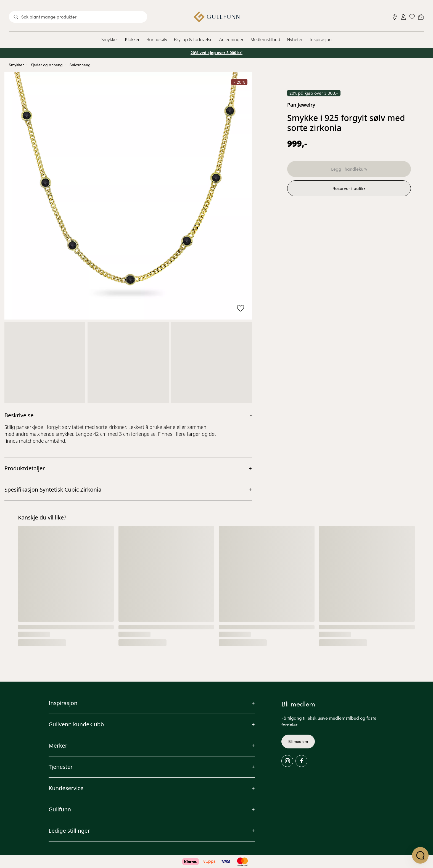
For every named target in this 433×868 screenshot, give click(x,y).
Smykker (110, 39)
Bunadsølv (157, 39)
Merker (58, 746)
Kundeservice (66, 788)
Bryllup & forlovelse (193, 39)
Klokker (133, 39)
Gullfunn (60, 809)
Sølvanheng (80, 65)
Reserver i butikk (349, 188)
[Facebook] (301, 761)
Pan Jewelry (301, 105)
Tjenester (61, 767)
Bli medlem (298, 741)
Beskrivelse (19, 415)
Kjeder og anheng (47, 65)
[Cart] (421, 17)
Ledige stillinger (69, 831)
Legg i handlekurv (349, 169)
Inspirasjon (321, 39)
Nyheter (295, 39)
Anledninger (232, 39)
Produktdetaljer (25, 468)
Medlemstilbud (265, 39)
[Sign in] (403, 17)
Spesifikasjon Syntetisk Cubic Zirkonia (53, 490)
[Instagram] (287, 761)
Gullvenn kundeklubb (76, 724)
